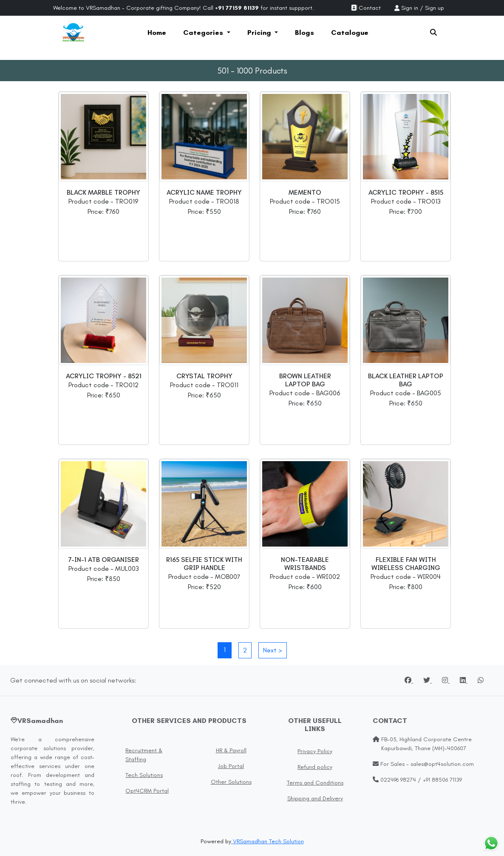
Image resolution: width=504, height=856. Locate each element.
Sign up (435, 8)
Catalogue (350, 33)
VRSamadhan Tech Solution (268, 841)
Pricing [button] (260, 33)
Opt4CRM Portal (147, 791)
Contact (366, 8)
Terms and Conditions (315, 783)
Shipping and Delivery (315, 798)
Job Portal (231, 766)
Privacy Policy (315, 751)
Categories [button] (204, 33)
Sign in (410, 8)
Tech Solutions (144, 775)
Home (157, 33)
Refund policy (315, 767)
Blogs (304, 33)
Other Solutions (231, 782)
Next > (273, 650)
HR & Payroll (231, 750)
